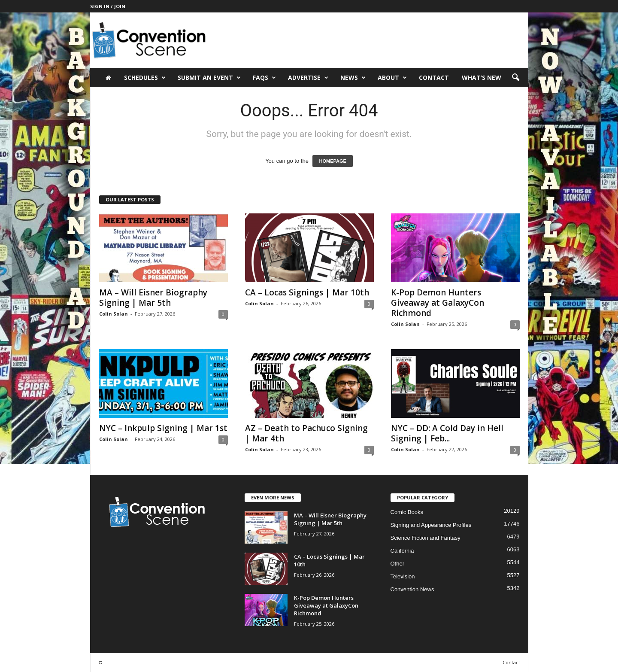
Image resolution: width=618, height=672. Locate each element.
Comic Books (407, 512)
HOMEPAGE (332, 161)
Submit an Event (209, 78)
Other (398, 564)
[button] (515, 78)
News (353, 78)
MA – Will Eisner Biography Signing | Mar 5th (153, 298)
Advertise (308, 78)
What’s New (482, 78)
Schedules (145, 78)
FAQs (264, 78)
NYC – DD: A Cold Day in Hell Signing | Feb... (447, 433)
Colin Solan (114, 314)
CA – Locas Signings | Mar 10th (307, 292)
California (402, 551)
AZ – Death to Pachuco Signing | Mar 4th (306, 433)
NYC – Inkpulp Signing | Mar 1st (163, 428)
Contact (434, 78)
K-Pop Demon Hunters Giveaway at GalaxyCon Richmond (438, 303)
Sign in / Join (108, 6)
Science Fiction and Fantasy (426, 538)
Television (403, 576)
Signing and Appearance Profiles (431, 525)
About (392, 78)
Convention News (412, 589)
